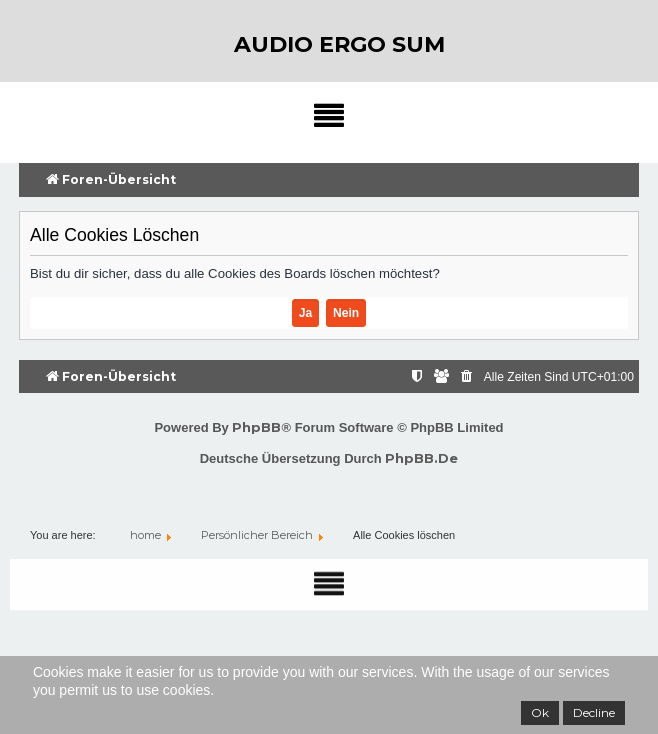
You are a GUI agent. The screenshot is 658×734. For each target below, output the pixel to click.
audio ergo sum (339, 44)
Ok (540, 712)
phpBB (256, 427)
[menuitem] (468, 377)
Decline (594, 712)
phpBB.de (421, 458)
